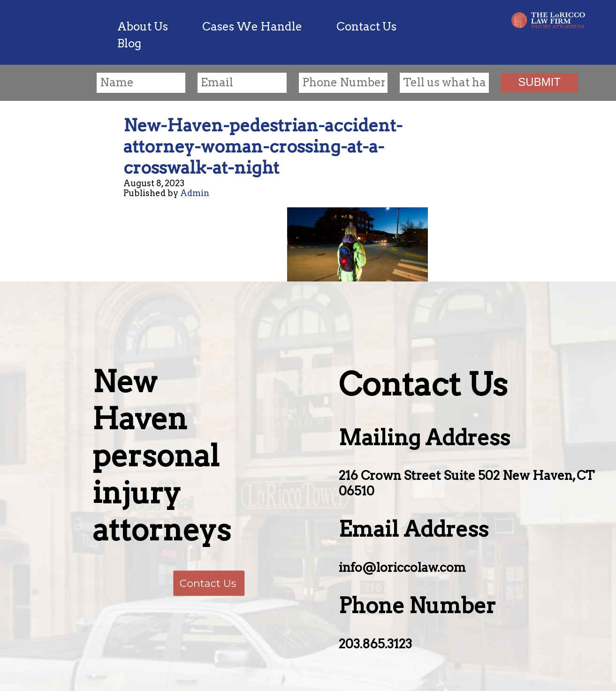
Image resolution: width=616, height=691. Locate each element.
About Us (143, 27)
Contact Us (366, 27)
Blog (129, 43)
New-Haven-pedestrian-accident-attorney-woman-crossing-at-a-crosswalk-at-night (263, 146)
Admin (195, 193)
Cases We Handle (252, 27)
